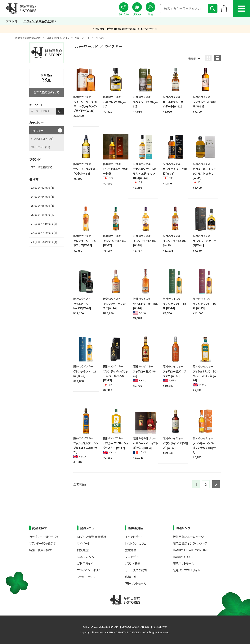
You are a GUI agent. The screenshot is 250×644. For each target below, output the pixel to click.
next (216, 484)
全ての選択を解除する (47, 92)
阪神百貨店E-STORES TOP (21, 9)
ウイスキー (37, 130)
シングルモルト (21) (42, 139)
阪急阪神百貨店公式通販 (28, 38)
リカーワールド (82, 38)
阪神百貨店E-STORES (58, 38)
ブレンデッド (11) (40, 147)
